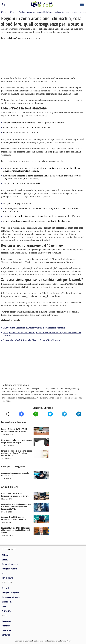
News (4, 606)
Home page (7, 621)
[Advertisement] (43, 59)
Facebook (21, 414)
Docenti (5, 560)
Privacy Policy (66, 641)
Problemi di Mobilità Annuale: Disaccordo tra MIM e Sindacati (32, 340)
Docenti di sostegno (10, 564)
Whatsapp (36, 414)
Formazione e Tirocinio (11, 597)
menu (82, 4)
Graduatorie (7, 602)
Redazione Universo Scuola (11, 38)
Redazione (6, 626)
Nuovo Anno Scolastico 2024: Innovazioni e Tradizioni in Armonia (34, 328)
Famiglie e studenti (10, 569)
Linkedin (79, 414)
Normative (6, 611)
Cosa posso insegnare (10, 593)
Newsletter (7, 630)
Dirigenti (6, 555)
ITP (3, 573)
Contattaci (6, 635)
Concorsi (5, 588)
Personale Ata (8, 578)
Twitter (50, 414)
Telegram (64, 414)
